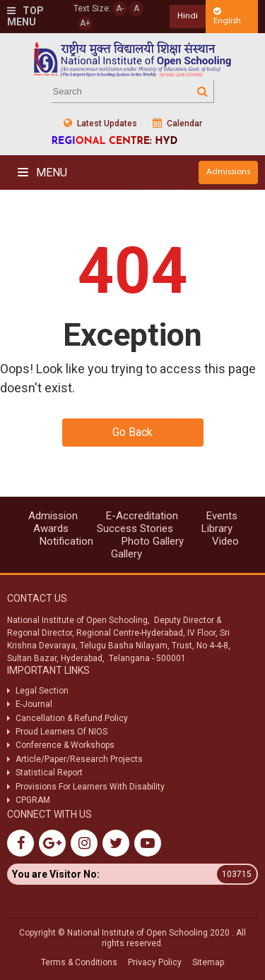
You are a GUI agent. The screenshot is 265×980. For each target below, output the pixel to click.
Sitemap (208, 962)
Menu (42, 173)
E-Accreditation (142, 516)
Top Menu (25, 17)
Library (217, 528)
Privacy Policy (155, 962)
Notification (66, 541)
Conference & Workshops (65, 745)
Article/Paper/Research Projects (79, 759)
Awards (51, 528)
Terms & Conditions (79, 962)
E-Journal (34, 704)
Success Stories (135, 528)
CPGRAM (34, 800)
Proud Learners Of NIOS (61, 732)
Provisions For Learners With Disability (90, 787)
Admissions (228, 172)
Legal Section (42, 691)
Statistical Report (49, 773)
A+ (85, 23)
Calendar (177, 123)
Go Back (132, 432)
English (227, 16)
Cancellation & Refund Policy (72, 718)
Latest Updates (100, 123)
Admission (53, 516)
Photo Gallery (153, 541)
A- (120, 8)
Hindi (188, 16)
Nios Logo (133, 59)
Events (222, 516)
